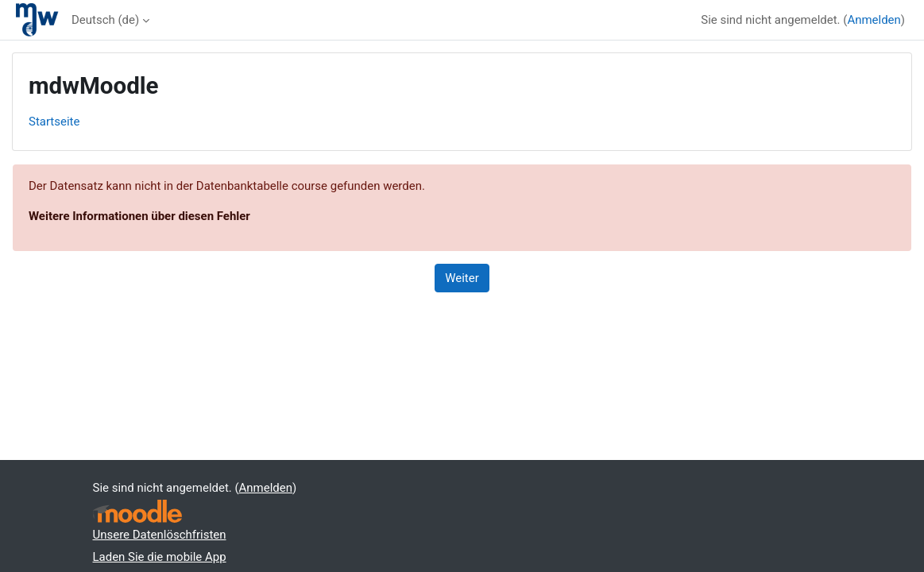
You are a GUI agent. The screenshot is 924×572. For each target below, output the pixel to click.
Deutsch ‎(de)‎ (105, 20)
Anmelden (874, 20)
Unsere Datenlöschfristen (160, 535)
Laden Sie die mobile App (160, 557)
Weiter (462, 278)
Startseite (54, 122)
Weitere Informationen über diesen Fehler (139, 216)
